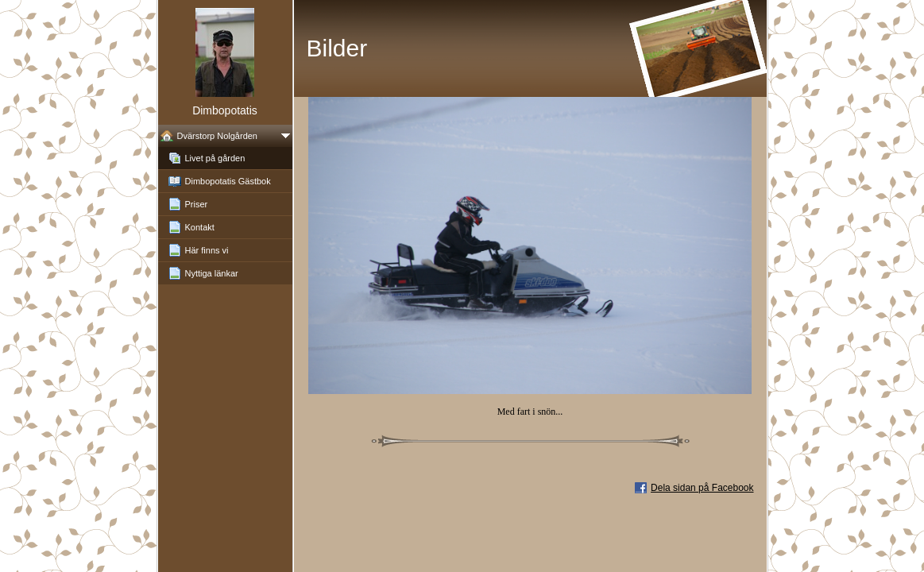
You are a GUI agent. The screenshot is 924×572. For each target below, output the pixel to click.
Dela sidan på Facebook (702, 488)
